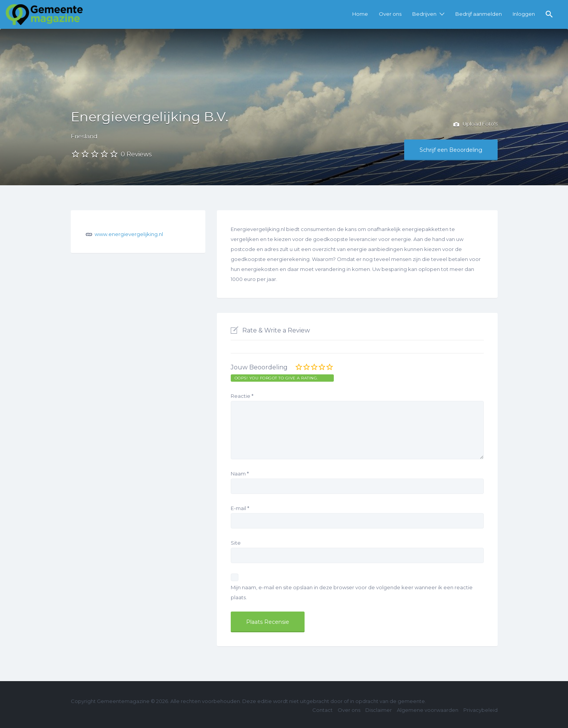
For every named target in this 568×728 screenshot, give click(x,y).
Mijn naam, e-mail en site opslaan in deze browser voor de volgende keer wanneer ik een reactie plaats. (352, 592)
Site (236, 543)
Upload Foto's (476, 125)
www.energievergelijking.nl (129, 234)
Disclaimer (379, 710)
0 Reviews (136, 154)
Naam (240, 474)
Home (360, 14)
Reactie (242, 396)
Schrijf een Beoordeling (451, 150)
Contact (322, 710)
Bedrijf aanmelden (479, 14)
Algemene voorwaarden (428, 710)
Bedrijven (424, 14)
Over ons (390, 14)
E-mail (240, 508)
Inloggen (524, 14)
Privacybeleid (481, 710)
